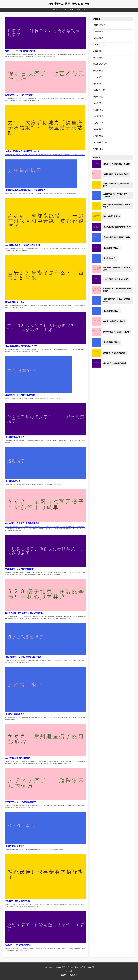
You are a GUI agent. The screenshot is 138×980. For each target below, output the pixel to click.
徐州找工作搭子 (99, 149)
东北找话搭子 (98, 136)
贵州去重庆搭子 (99, 25)
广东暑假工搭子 (99, 45)
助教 (72, 10)
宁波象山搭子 (98, 110)
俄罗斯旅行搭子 (99, 58)
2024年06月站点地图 (69, 975)
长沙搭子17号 (99, 123)
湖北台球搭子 (98, 71)
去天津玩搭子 (98, 32)
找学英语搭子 (98, 129)
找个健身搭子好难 (100, 142)
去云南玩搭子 (98, 116)
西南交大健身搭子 (100, 64)
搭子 (65, 10)
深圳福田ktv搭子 (99, 90)
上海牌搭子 (98, 77)
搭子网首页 (55, 10)
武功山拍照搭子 (99, 97)
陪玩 (79, 10)
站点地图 (69, 971)
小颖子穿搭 (98, 51)
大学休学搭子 (98, 38)
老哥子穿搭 (98, 84)
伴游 (85, 10)
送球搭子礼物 (98, 103)
